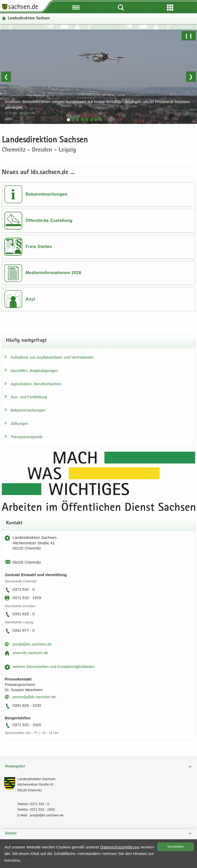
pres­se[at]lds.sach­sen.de (34, 697)
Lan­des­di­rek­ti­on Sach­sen (36, 779)
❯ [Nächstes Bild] (191, 77)
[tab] (68, 120)
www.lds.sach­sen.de (30, 653)
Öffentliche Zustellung (49, 221)
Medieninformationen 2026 (53, 273)
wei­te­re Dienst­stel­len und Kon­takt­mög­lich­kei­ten (54, 667)
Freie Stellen (39, 247)
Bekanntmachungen (47, 194)
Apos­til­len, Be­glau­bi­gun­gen (34, 370)
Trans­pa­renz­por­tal (27, 437)
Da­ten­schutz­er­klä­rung (120, 847)
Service (11, 833)
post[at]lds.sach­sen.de (32, 644)
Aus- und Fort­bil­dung (29, 397)
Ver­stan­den (176, 847)
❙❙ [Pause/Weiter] (189, 36)
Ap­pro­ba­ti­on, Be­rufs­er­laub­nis (36, 384)
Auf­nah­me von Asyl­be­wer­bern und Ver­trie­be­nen (52, 357)
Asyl (30, 299)
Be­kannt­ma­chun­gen (28, 410)
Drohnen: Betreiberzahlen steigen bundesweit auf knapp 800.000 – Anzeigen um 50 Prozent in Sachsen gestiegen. (97, 107)
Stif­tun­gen (20, 423)
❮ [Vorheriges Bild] (6, 77)
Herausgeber (15, 766)
